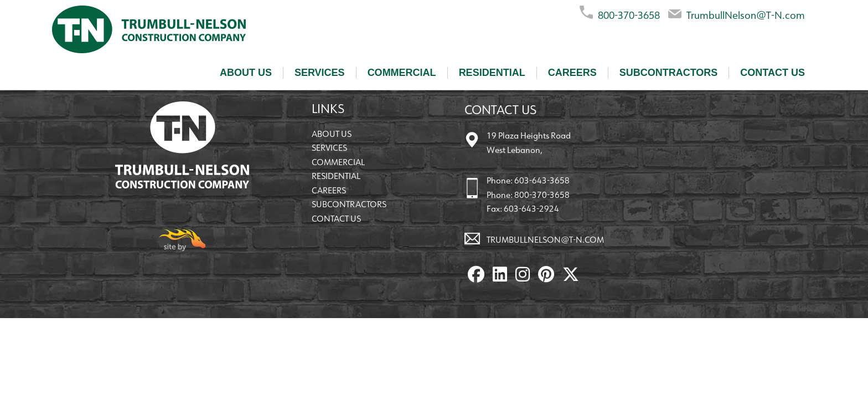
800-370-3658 (620, 13)
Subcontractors (669, 73)
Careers (572, 73)
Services (320, 73)
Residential (492, 73)
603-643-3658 (542, 180)
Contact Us (773, 73)
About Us (246, 73)
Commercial (402, 73)
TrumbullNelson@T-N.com (737, 13)
